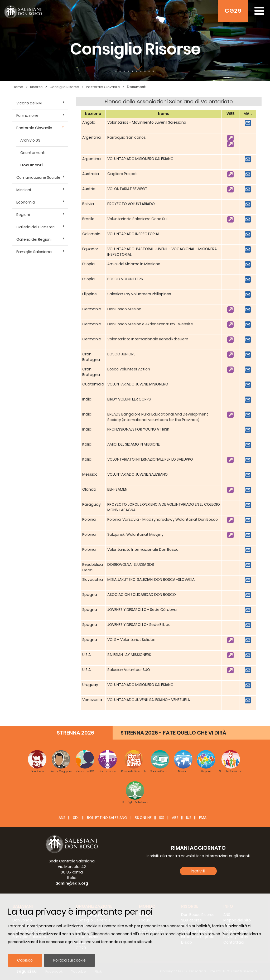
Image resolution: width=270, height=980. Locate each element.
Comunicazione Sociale (38, 177)
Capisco (25, 960)
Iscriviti (198, 871)
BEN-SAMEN (117, 489)
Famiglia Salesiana (34, 252)
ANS (62, 818)
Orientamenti (33, 153)
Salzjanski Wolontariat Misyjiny (135, 534)
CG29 (233, 11)
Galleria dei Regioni (34, 239)
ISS (162, 818)
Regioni (23, 215)
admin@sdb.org (72, 883)
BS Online (143, 818)
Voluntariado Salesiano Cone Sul (137, 219)
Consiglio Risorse (64, 87)
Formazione (27, 115)
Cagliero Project (122, 174)
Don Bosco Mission (124, 309)
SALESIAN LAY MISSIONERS (129, 655)
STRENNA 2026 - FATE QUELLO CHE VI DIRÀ (173, 733)
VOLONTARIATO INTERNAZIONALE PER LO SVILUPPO (150, 459)
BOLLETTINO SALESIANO (107, 818)
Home (18, 87)
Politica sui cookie (69, 960)
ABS (175, 818)
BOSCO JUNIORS (121, 354)
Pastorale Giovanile (103, 87)
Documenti (137, 87)
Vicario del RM (29, 103)
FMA (203, 818)
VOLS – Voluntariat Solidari (131, 640)
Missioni (24, 190)
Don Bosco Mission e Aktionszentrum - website (150, 324)
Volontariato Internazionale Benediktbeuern (148, 339)
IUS (189, 818)
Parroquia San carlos (127, 137)
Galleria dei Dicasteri (35, 227)
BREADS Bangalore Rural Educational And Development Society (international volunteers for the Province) (158, 417)
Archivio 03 (30, 140)
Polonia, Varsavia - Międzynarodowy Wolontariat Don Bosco (163, 519)
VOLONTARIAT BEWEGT (127, 189)
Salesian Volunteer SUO (129, 670)
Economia (26, 202)
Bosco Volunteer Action (129, 369)
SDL (76, 818)
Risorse (36, 87)
